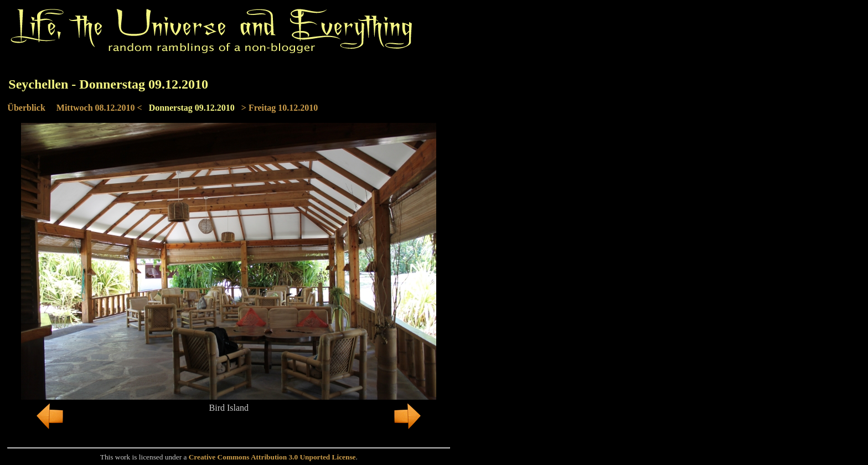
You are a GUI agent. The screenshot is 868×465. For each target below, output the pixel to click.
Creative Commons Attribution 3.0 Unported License (272, 457)
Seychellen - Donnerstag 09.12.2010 (108, 84)
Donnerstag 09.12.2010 (192, 108)
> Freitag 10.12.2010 (280, 108)
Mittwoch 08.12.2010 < (99, 108)
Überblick (26, 108)
